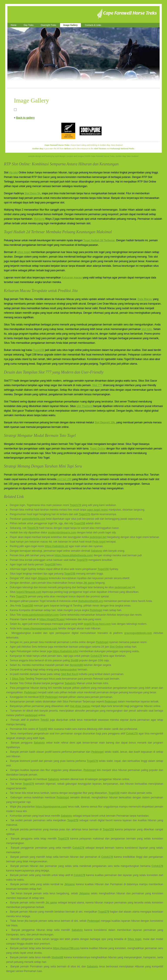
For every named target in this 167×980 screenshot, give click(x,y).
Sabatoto (96, 551)
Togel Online (98, 449)
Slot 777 (97, 385)
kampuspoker (68, 670)
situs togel (24, 252)
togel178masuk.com (29, 592)
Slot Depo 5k (33, 193)
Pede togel (99, 542)
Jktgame (43, 578)
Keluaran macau (72, 278)
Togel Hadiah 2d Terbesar (99, 240)
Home (14, 25)
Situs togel (134, 939)
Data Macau (145, 299)
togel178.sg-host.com (97, 624)
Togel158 (39, 350)
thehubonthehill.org (91, 601)
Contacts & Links (93, 25)
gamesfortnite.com (34, 519)
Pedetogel (96, 610)
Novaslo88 (76, 665)
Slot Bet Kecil (69, 674)
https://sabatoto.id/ (56, 546)
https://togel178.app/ (52, 619)
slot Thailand (85, 406)
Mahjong (39, 219)
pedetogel (31, 715)
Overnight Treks (48, 25)
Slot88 (75, 660)
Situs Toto (18, 679)
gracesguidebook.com (138, 633)
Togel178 (75, 505)
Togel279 (82, 560)
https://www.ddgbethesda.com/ (74, 555)
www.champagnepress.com (40, 628)
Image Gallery (70, 25)
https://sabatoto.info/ (66, 651)
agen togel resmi (98, 510)
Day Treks (29, 25)
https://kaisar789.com (66, 948)
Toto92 (45, 720)
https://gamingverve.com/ (51, 807)
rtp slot (14, 173)
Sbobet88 (57, 957)
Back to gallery (25, 118)
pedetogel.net (123, 587)
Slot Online (117, 647)
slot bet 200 (64, 479)
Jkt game (89, 583)
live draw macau (80, 706)
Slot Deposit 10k (105, 422)
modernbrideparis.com (62, 533)
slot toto (147, 329)
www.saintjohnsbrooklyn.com (40, 615)
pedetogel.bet (98, 537)
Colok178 (96, 656)
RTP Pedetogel (48, 697)
